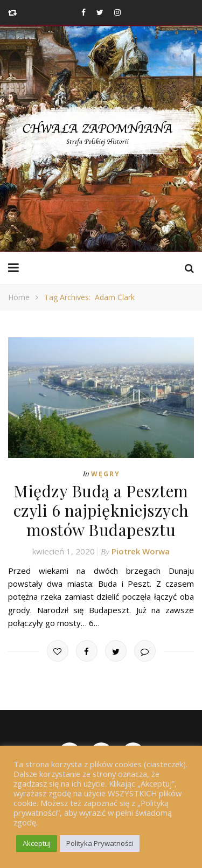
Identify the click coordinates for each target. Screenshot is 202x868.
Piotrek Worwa (141, 551)
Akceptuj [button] (37, 843)
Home (19, 297)
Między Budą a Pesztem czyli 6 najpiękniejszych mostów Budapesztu (101, 510)
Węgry (106, 474)
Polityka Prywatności (100, 843)
